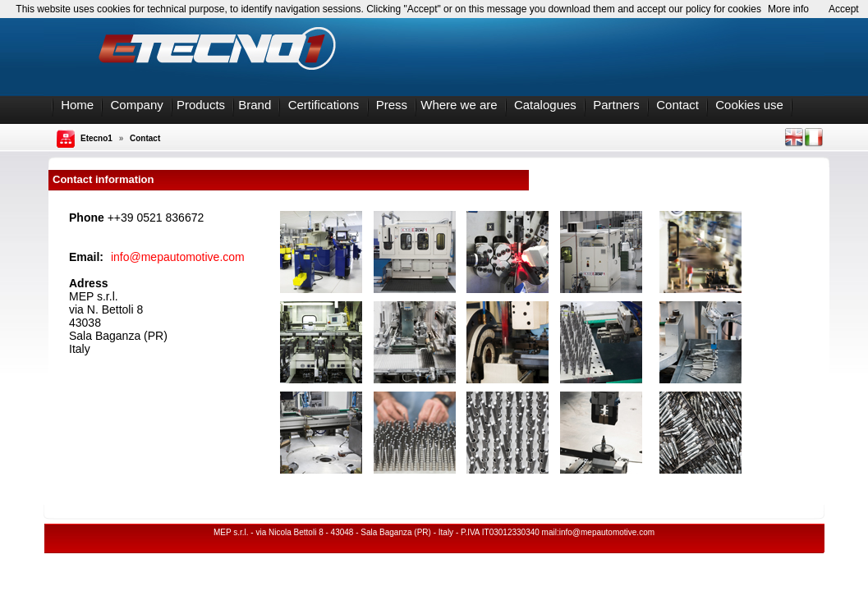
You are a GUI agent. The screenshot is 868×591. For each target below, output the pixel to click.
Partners (616, 105)
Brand (255, 105)
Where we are (459, 105)
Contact (677, 105)
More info (788, 9)
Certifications (324, 105)
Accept (844, 9)
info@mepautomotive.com (178, 257)
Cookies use (749, 105)
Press (392, 105)
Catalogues (545, 105)
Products (201, 105)
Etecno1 (96, 138)
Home (77, 105)
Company (137, 105)
